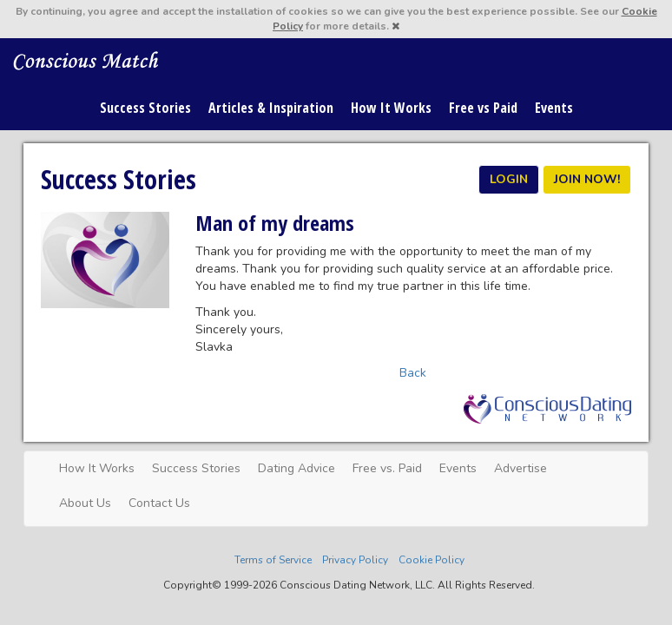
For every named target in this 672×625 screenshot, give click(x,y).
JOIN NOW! (587, 179)
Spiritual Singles (86, 60)
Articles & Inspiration (271, 108)
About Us (85, 503)
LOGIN (509, 179)
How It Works (391, 108)
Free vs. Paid (387, 468)
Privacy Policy (355, 560)
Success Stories (145, 108)
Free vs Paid (483, 108)
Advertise (520, 468)
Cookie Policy (432, 560)
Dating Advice (296, 468)
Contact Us (159, 503)
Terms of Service (273, 560)
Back (413, 373)
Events (554, 108)
